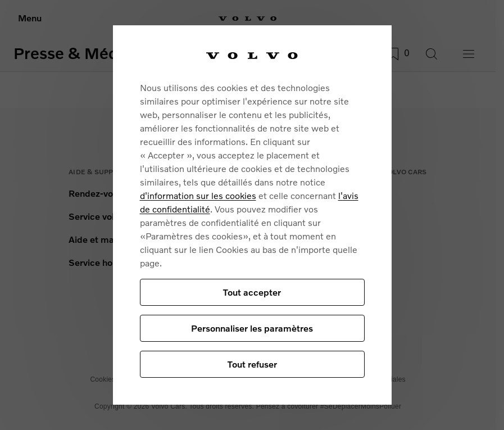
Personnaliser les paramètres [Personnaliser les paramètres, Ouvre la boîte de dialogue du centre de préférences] (252, 328)
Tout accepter (252, 292)
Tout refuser (252, 364)
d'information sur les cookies (198, 195)
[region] (252, 215)
